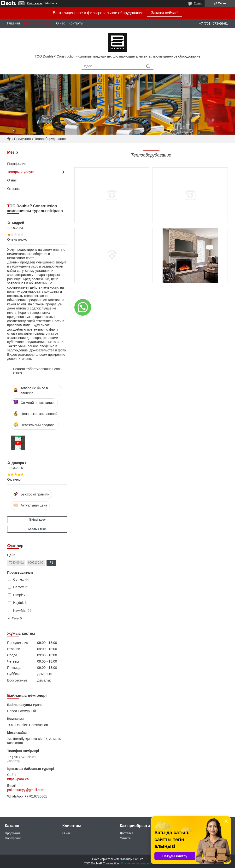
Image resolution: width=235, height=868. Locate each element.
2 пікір (198, 3)
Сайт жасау (35, 3)
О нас (61, 23)
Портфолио (17, 164)
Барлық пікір (37, 529)
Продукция (22, 139)
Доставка (127, 833)
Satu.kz (138, 859)
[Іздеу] (148, 67)
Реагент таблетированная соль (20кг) (37, 371)
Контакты (76, 23)
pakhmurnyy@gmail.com (26, 790)
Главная (14, 23)
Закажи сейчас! (164, 13)
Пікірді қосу (37, 520)
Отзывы (14, 189)
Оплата (125, 838)
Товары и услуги (36, 23)
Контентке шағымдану (136, 863)
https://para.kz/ (18, 779)
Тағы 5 (17, 618)
